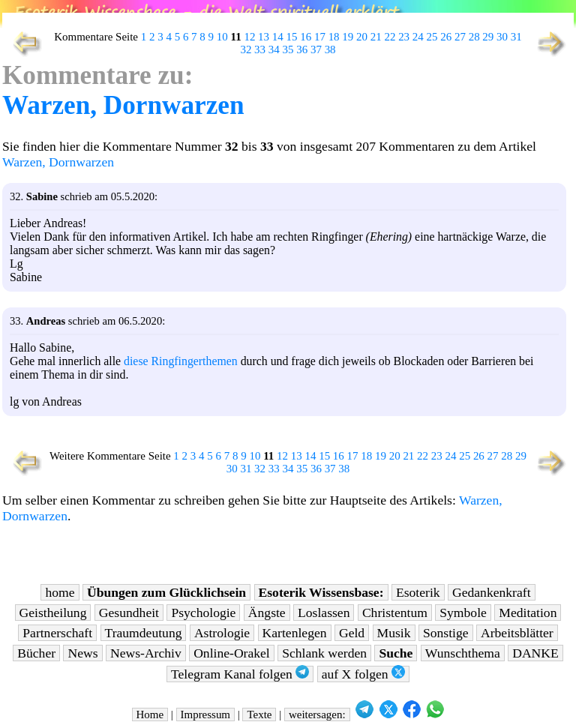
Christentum (395, 613)
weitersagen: (317, 715)
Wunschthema (463, 653)
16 (306, 37)
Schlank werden (324, 653)
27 (460, 37)
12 (249, 37)
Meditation (528, 613)
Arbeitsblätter (517, 633)
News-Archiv (146, 653)
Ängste (267, 613)
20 (362, 37)
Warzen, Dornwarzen (123, 105)
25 (432, 37)
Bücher (36, 653)
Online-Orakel (232, 653)
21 (376, 37)
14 (278, 37)
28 (474, 37)
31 (516, 37)
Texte (259, 715)
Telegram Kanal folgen (240, 674)
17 (320, 37)
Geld (352, 633)
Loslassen (324, 613)
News (82, 653)
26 (446, 37)
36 (302, 49)
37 (316, 49)
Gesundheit (129, 613)
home (60, 592)
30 (502, 37)
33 (260, 49)
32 (246, 49)
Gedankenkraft (492, 592)
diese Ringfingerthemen (181, 361)
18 (334, 37)
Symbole (463, 613)
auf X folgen (363, 674)
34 (274, 49)
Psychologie (203, 613)
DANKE (535, 653)
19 (348, 37)
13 (264, 37)
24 (418, 37)
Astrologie (222, 633)
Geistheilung (53, 613)
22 (390, 37)
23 (404, 37)
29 (488, 37)
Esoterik (418, 592)
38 (330, 49)
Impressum (205, 715)
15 (292, 37)
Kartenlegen (295, 633)
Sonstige (446, 633)
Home (150, 715)
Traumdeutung (144, 633)
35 (288, 49)
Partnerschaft (57, 633)
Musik (394, 633)
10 (222, 37)
